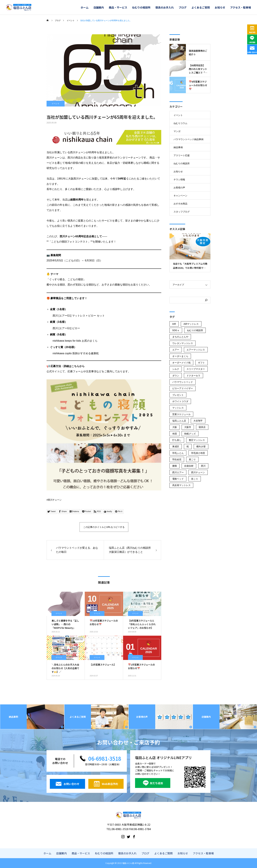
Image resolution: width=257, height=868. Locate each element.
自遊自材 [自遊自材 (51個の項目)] (189, 466)
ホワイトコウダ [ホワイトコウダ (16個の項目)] (180, 401)
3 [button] (193, 256)
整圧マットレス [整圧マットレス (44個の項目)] (197, 440)
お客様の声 (179, 188)
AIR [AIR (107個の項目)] (174, 324)
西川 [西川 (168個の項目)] (203, 466)
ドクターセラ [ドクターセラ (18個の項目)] (193, 376)
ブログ (183, 7)
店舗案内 (99, 7)
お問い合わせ (252, 52)
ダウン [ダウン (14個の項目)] (176, 376)
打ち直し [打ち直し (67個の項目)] (177, 440)
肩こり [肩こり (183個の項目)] (192, 459)
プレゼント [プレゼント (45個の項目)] (178, 395)
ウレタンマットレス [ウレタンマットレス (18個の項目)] (183, 343)
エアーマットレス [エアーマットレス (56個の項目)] (196, 350)
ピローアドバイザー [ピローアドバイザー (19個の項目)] (183, 388)
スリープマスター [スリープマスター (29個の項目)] (196, 369)
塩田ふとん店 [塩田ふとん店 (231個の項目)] (179, 421)
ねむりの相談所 (141, 7)
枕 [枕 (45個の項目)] (188, 446)
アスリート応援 (182, 155)
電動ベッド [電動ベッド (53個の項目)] (178, 479)
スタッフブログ (182, 212)
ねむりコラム (180, 123)
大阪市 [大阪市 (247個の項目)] (188, 427)
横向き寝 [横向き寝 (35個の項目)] (201, 446)
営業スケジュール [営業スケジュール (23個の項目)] (181, 414)
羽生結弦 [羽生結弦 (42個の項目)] (177, 459)
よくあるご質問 (201, 7)
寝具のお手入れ (165, 7)
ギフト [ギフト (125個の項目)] (201, 363)
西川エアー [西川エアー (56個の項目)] (178, 472)
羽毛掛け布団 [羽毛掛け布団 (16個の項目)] (198, 453)
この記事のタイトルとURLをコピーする (104, 527)
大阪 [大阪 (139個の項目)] (175, 427)
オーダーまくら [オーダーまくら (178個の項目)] (180, 356)
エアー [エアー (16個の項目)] (176, 350)
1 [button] (187, 256)
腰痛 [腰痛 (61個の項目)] (175, 466)
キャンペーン (180, 196)
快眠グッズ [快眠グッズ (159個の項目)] (190, 434)
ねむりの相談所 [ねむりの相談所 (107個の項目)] (195, 330)
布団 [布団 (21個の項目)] (175, 434)
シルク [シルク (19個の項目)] (176, 369)
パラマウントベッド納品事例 (188, 139)
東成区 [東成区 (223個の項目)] (176, 446)
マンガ (177, 131)
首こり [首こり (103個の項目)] (195, 479)
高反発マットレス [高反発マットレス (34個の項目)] (181, 485)
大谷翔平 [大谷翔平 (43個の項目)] (198, 421)
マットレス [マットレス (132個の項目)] (178, 408)
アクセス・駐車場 (241, 7)
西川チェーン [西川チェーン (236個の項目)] (198, 472)
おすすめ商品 (180, 204)
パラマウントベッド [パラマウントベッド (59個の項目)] (183, 382)
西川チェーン (55, 500)
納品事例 (178, 147)
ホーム (85, 7)
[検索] (206, 300)
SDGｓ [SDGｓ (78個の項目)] (176, 330)
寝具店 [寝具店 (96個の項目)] (202, 427)
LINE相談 (252, 42)
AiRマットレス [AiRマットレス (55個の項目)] (191, 324)
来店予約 (252, 32)
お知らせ (220, 7)
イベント (56, 104)
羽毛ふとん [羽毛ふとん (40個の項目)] (178, 453)
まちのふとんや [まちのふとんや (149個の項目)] (180, 337)
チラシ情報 (179, 180)
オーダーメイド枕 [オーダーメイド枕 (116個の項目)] (181, 363)
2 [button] (190, 256)
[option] (190, 253)
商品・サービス (118, 7)
